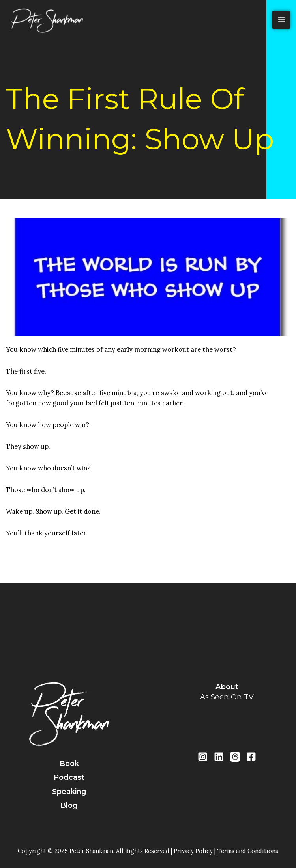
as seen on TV (227, 697)
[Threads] (235, 757)
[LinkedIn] (219, 757)
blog (69, 805)
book (69, 764)
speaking (69, 792)
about (227, 687)
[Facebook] (251, 757)
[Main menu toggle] (281, 20)
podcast (69, 777)
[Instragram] (203, 757)
